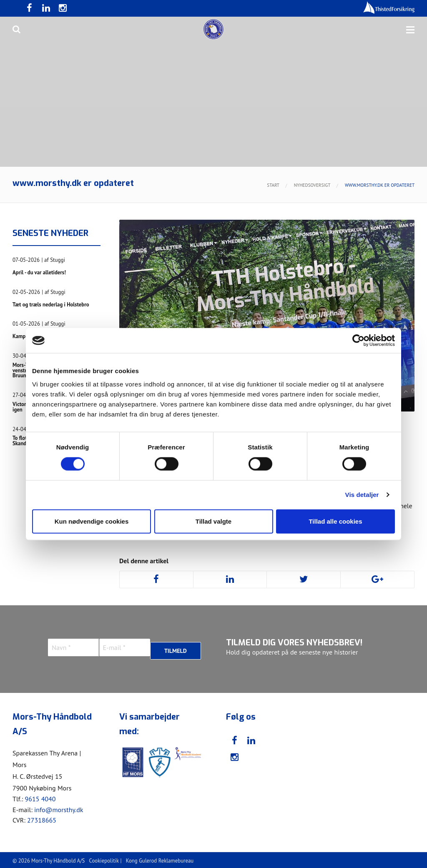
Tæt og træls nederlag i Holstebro (46, 306)
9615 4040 (40, 797)
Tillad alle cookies (335, 521)
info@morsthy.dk (59, 808)
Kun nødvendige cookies (92, 521)
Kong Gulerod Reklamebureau (160, 859)
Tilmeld (176, 647)
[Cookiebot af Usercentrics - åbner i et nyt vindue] (358, 341)
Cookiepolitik (104, 859)
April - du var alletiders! (46, 272)
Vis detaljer (362, 495)
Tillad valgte (213, 521)
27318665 (42, 818)
